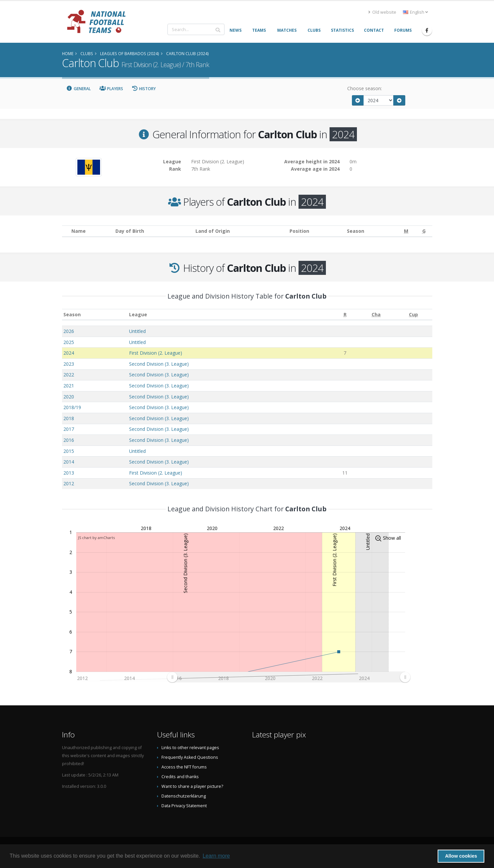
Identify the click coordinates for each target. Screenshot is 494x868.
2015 (69, 451)
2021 (69, 386)
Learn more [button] (216, 856)
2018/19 (72, 407)
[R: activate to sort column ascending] (345, 314)
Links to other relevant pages (190, 748)
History (144, 89)
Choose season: (365, 88)
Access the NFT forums (184, 767)
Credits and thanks (180, 777)
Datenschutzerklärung (184, 796)
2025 (69, 342)
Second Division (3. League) (159, 364)
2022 (69, 375)
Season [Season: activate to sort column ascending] (72, 314)
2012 (69, 483)
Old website (382, 12)
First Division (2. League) (156, 353)
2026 (69, 331)
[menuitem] (289, 677)
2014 (69, 462)
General (79, 89)
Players (111, 89)
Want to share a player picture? (192, 786)
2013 (69, 473)
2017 (69, 429)
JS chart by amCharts (96, 538)
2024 (69, 353)
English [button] (415, 12)
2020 (69, 397)
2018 (69, 418)
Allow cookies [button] (461, 856)
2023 (69, 364)
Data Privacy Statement (184, 806)
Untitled (137, 331)
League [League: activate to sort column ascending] (138, 314)
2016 (69, 440)
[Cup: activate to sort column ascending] (414, 314)
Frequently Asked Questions (190, 757)
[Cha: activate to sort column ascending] (376, 314)
